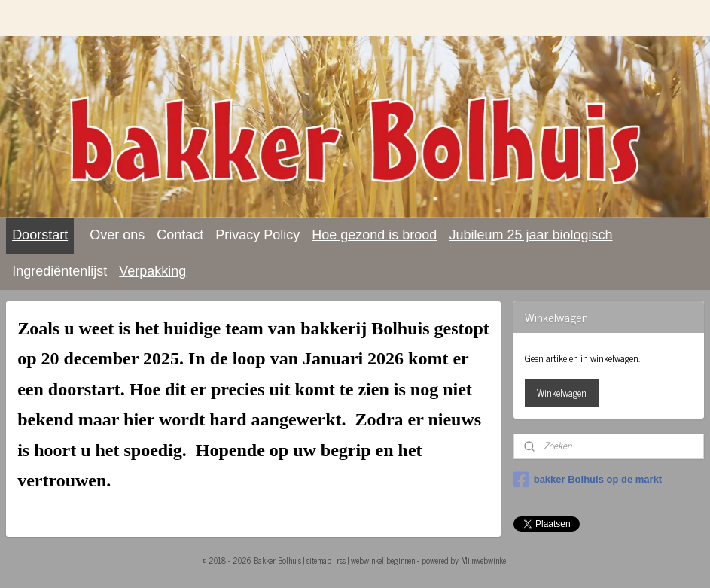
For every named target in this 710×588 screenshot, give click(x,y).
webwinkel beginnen (383, 560)
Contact (180, 235)
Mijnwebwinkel (485, 560)
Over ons (117, 235)
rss (341, 560)
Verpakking (152, 271)
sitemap (319, 560)
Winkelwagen (562, 393)
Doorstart (40, 235)
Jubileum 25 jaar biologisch (530, 235)
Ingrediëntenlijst (59, 271)
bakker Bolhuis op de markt (588, 480)
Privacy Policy (257, 235)
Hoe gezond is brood (374, 235)
